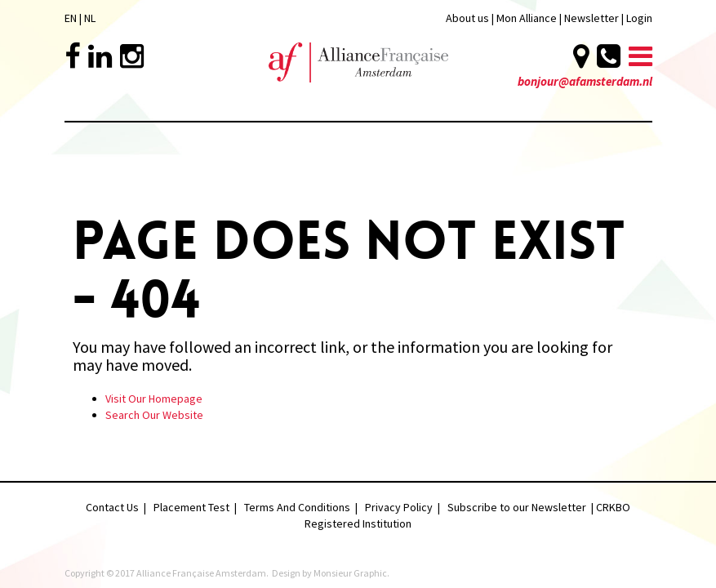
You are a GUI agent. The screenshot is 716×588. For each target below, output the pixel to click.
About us (467, 18)
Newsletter (593, 18)
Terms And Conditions (297, 507)
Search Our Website (154, 415)
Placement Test (191, 507)
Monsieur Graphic (350, 573)
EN (71, 18)
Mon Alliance (527, 18)
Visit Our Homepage (154, 399)
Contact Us (112, 507)
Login (639, 18)
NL (90, 18)
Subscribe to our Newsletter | (522, 507)
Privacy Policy (399, 507)
